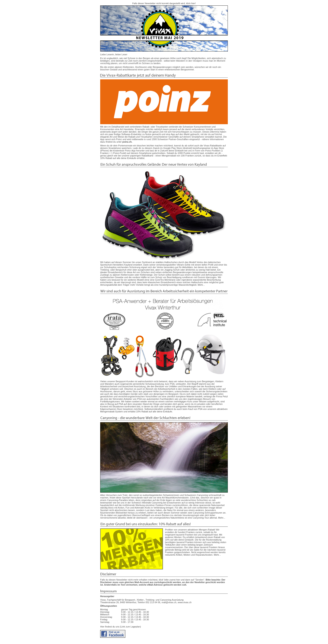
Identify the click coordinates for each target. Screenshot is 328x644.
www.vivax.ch (185, 602)
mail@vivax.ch (169, 602)
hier (193, 3)
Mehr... (201, 285)
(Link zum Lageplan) (130, 627)
